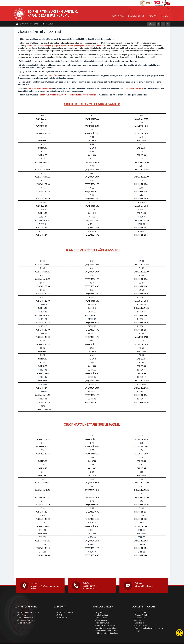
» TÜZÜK (59, 627)
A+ (168, 24)
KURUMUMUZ (118, 16)
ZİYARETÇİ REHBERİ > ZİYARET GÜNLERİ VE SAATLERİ (36, 24)
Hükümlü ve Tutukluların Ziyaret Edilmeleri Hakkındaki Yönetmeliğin (68, 95)
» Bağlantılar (100, 634)
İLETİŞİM (165, 16)
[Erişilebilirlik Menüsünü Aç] (179, 633)
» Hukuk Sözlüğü (101, 636)
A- (163, 24)
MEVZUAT (153, 16)
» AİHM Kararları (101, 641)
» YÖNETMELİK (61, 630)
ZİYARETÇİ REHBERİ (136, 16)
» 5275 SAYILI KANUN (64, 624)
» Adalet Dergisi (101, 639)
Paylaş (152, 24)
